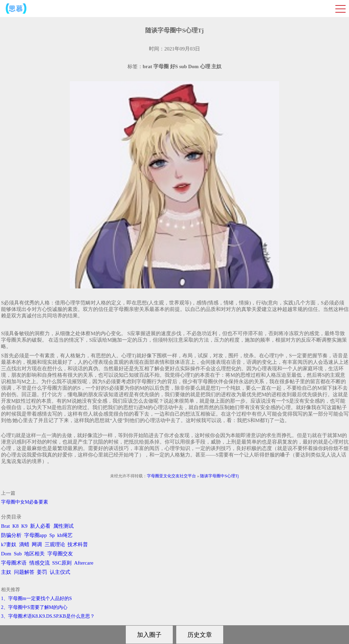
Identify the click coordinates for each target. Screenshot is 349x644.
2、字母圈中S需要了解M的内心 (34, 607)
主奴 (6, 572)
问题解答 (24, 572)
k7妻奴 (9, 544)
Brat (5, 526)
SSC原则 (62, 563)
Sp (52, 535)
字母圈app (36, 535)
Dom (6, 554)
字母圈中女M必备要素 (25, 502)
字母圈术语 (14, 563)
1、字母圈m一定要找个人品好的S (36, 598)
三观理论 (55, 544)
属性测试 (63, 526)
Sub (18, 554)
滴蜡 (24, 544)
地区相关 (34, 554)
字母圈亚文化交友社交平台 (171, 476)
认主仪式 (60, 572)
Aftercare (84, 563)
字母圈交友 (60, 554)
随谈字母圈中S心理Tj (219, 476)
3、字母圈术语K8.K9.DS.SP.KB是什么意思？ (48, 616)
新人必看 (40, 526)
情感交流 (40, 563)
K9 (24, 526)
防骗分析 (11, 535)
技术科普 (78, 544)
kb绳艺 (65, 535)
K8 (15, 526)
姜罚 (42, 572)
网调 (37, 544)
